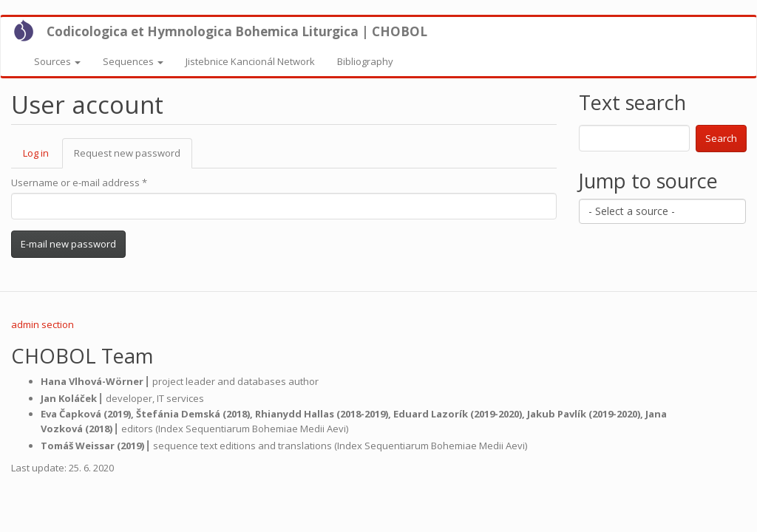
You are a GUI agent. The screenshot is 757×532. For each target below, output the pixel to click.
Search (721, 138)
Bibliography (365, 61)
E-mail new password (68, 244)
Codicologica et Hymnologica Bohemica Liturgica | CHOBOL (237, 31)
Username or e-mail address (79, 183)
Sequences (133, 61)
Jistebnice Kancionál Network (250, 61)
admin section (43, 324)
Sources (57, 61)
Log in (36, 153)
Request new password (133, 157)
